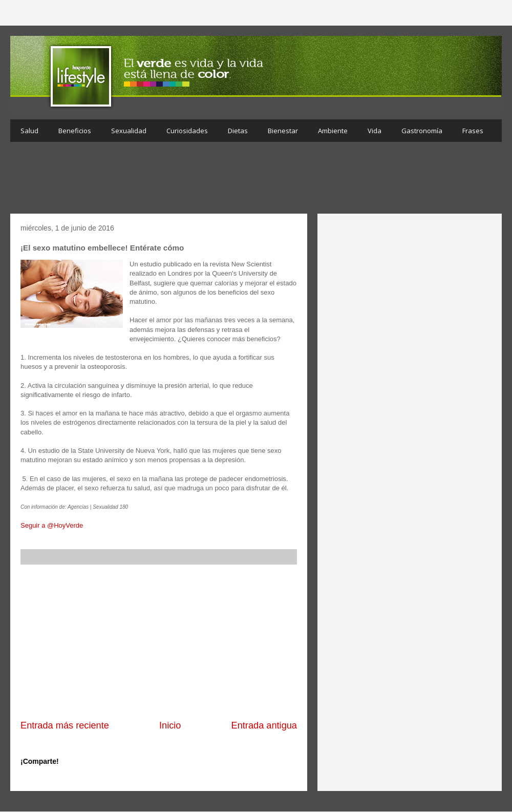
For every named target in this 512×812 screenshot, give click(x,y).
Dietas (238, 131)
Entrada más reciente (65, 725)
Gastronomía (422, 131)
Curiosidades (187, 131)
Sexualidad (129, 131)
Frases (473, 131)
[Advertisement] (256, 180)
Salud (29, 131)
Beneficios (75, 131)
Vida (375, 131)
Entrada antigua (264, 725)
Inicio (170, 725)
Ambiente (333, 131)
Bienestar (283, 131)
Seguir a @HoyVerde (52, 525)
